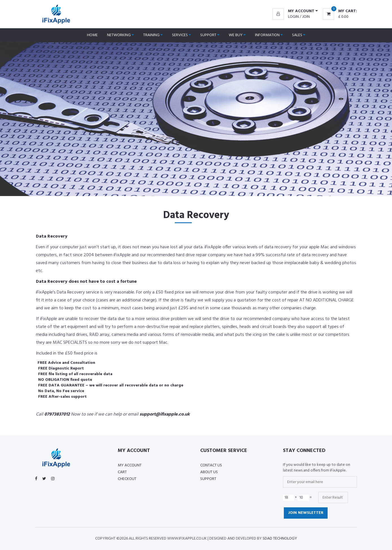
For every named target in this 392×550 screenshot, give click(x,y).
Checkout (127, 479)
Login (293, 17)
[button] (295, 11)
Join (306, 17)
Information (269, 35)
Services (181, 35)
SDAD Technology (280, 539)
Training (153, 35)
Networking (120, 35)
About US (209, 472)
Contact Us (211, 465)
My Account (130, 465)
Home (92, 35)
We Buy (237, 35)
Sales (299, 35)
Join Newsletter (306, 513)
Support (210, 35)
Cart (122, 472)
